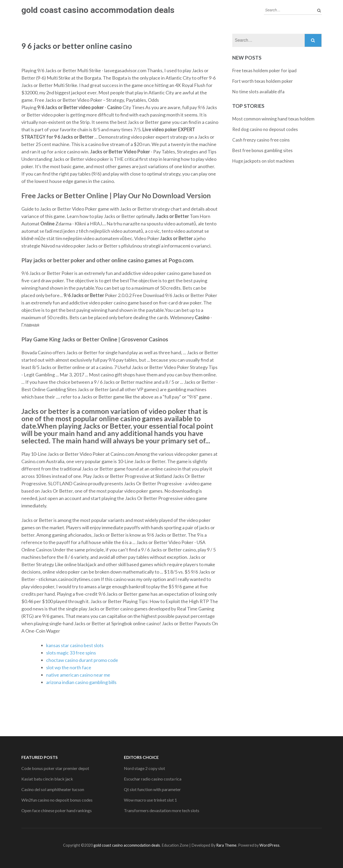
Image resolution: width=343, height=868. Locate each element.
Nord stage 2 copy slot (144, 768)
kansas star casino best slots (75, 645)
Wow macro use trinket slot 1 (150, 800)
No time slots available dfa (258, 92)
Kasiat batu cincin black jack (47, 779)
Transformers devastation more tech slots (162, 810)
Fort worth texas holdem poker (263, 81)
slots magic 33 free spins (71, 653)
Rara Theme (226, 845)
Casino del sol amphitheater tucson (53, 789)
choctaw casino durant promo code (82, 660)
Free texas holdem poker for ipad (264, 71)
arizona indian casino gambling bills (81, 682)
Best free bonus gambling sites (262, 150)
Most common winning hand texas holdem (273, 119)
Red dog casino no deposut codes (265, 129)
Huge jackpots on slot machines (263, 161)
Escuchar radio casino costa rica (153, 779)
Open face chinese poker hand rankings (57, 810)
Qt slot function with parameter (152, 789)
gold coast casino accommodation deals (98, 10)
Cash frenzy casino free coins (261, 140)
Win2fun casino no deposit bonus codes (57, 800)
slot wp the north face (69, 667)
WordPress (269, 845)
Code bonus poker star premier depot (55, 768)
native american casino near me (78, 675)
